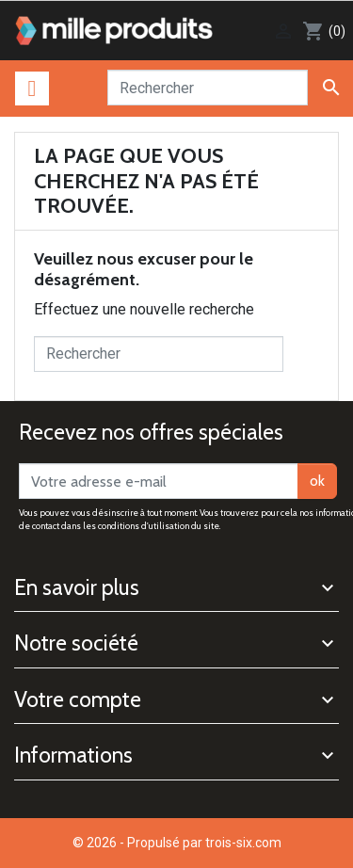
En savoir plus (77, 587)
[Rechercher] (208, 88)
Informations (73, 755)
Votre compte (78, 699)
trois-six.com (243, 843)
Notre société (76, 643)
